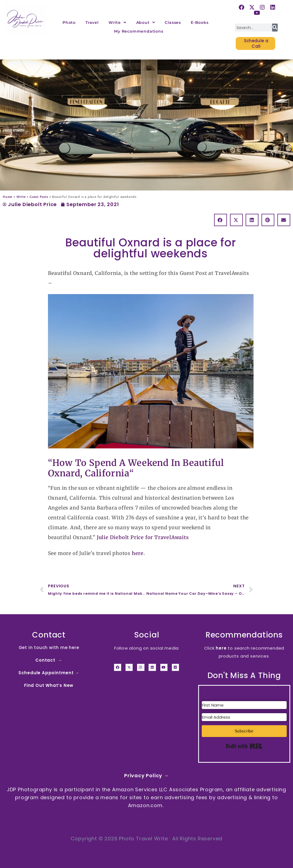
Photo (69, 22)
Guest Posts (39, 197)
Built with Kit (244, 746)
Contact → (49, 660)
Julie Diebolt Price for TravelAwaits (143, 537)
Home (8, 197)
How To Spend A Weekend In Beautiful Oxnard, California (136, 468)
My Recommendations (139, 31)
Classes (173, 22)
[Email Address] (244, 717)
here (138, 553)
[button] (221, 220)
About (146, 22)
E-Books (200, 22)
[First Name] (244, 705)
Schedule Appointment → (49, 673)
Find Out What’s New (49, 685)
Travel (92, 22)
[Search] (275, 28)
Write (117, 22)
